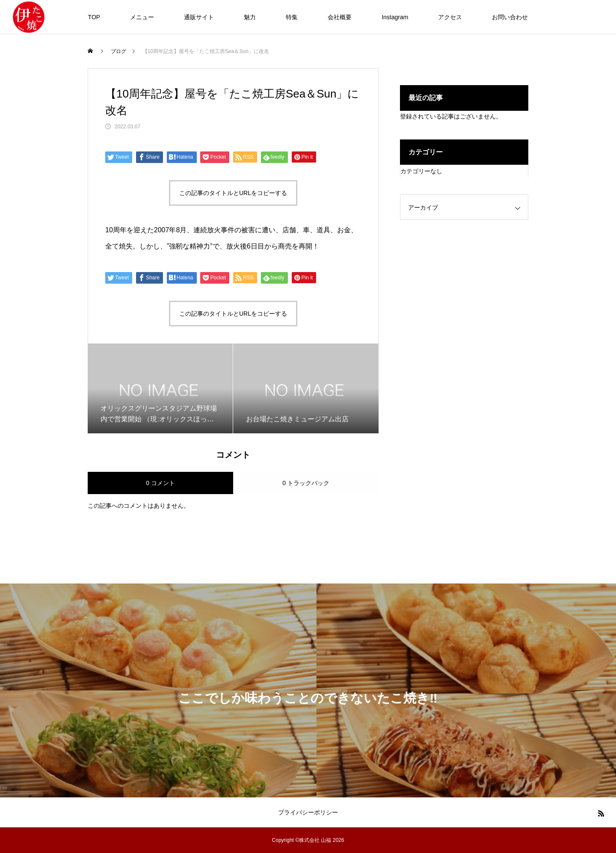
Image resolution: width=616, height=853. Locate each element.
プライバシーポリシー (308, 812)
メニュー (142, 17)
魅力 (250, 17)
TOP (94, 17)
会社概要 (340, 17)
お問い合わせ (510, 17)
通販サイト (199, 17)
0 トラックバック (306, 483)
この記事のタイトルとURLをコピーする (233, 193)
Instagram (395, 17)
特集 (292, 17)
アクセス (450, 17)
